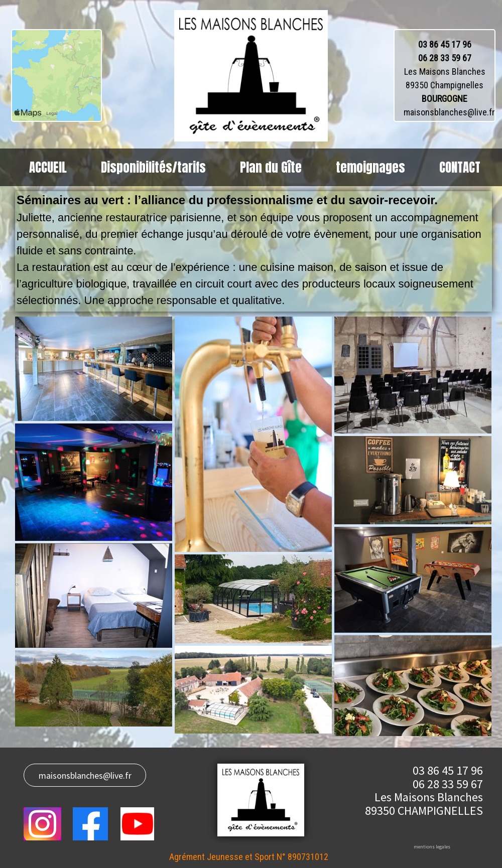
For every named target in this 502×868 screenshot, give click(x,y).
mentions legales (432, 847)
